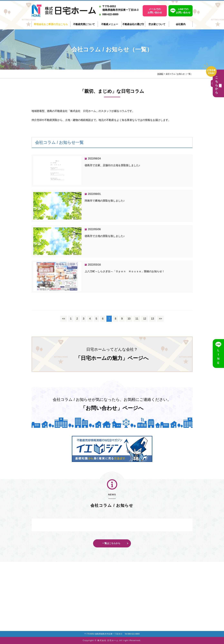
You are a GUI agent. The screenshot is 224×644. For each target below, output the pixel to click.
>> (160, 319)
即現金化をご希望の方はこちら (51, 24)
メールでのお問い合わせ (155, 11)
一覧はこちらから (111, 543)
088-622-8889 (110, 14)
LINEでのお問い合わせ (183, 11)
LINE (218, 357)
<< (64, 319)
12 (145, 319)
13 (153, 319)
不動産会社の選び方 (133, 24)
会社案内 (181, 24)
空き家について (157, 24)
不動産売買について (84, 24)
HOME (160, 74)
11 (137, 319)
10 (129, 319)
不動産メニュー (110, 24)
